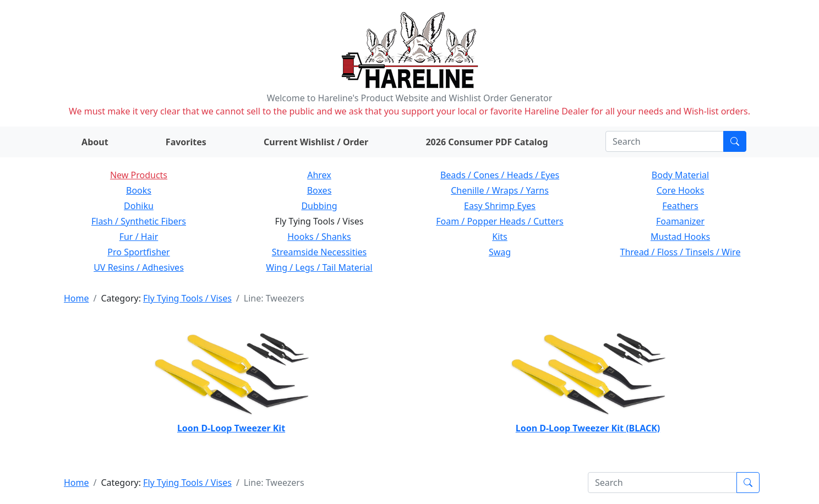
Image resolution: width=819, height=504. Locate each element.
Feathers (680, 206)
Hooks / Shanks (319, 237)
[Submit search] (735, 141)
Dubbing (319, 206)
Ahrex (319, 175)
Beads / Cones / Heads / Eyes (500, 175)
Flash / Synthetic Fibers (139, 221)
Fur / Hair (139, 237)
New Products (139, 175)
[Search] (665, 141)
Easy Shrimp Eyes (500, 206)
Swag (500, 252)
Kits (499, 237)
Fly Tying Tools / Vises (187, 298)
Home (77, 298)
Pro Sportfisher (138, 252)
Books (139, 190)
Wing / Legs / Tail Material (319, 267)
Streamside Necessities (320, 252)
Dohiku (139, 206)
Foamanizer (680, 221)
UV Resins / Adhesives (139, 267)
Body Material (680, 175)
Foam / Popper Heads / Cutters (500, 221)
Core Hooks (681, 190)
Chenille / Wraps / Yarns (500, 190)
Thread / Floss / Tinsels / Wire (681, 252)
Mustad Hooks (680, 237)
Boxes (320, 190)
